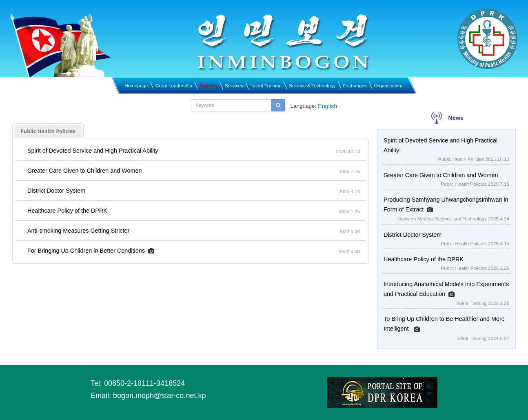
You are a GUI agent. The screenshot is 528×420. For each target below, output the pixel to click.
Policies (209, 86)
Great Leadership (174, 86)
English (327, 106)
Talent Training (266, 86)
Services (234, 86)
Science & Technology (312, 86)
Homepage (136, 86)
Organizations (389, 86)
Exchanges (355, 86)
